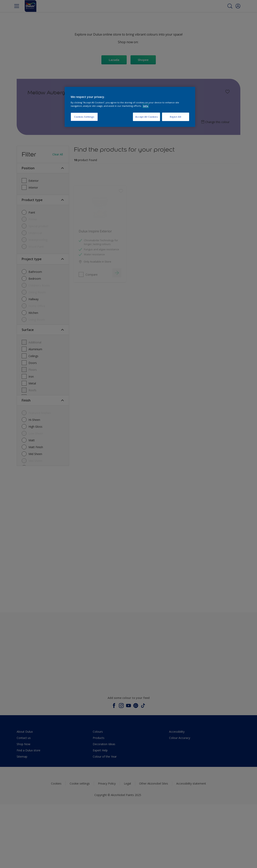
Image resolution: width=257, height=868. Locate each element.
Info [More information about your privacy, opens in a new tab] (146, 106)
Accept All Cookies (146, 117)
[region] (130, 107)
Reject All (176, 117)
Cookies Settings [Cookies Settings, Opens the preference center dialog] (84, 117)
